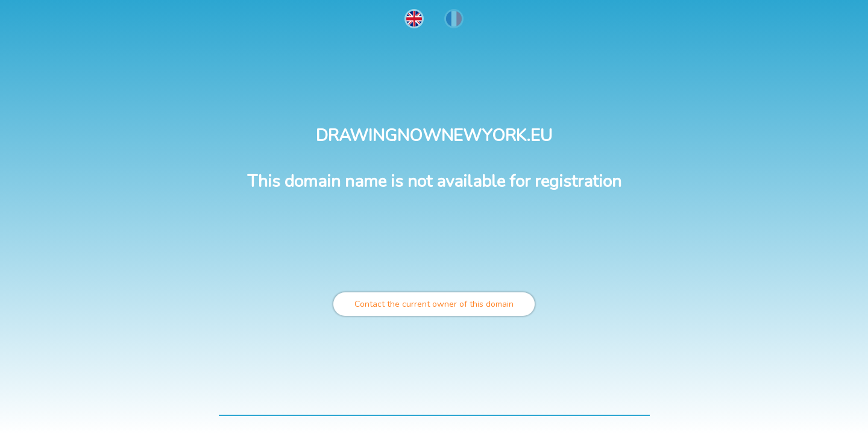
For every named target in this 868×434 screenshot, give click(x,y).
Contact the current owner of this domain (434, 304)
